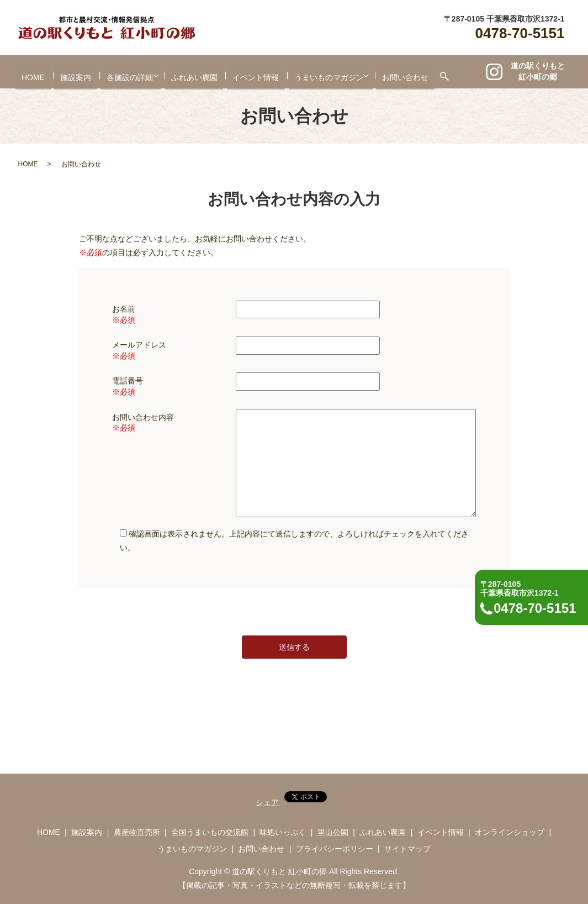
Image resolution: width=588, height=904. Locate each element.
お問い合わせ (415, 72)
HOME (24, 72)
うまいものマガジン (330, 72)
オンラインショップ (510, 832)
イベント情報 (256, 72)
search (454, 72)
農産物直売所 (137, 832)
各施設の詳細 (121, 72)
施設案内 (67, 72)
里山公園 (333, 832)
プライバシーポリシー (335, 849)
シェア (267, 802)
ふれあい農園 (194, 72)
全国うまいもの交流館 (210, 832)
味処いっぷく (283, 832)
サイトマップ (407, 849)
